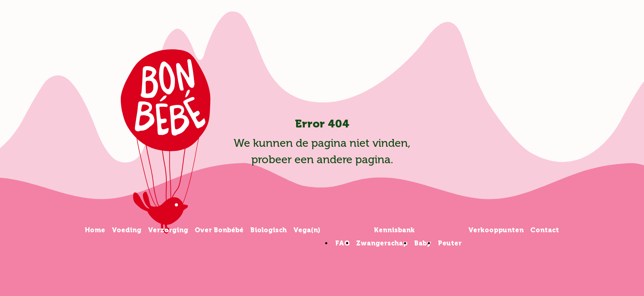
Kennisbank (394, 230)
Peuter (450, 243)
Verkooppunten (496, 230)
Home (95, 230)
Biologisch (268, 230)
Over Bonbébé (219, 230)
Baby (423, 243)
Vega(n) (307, 230)
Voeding (126, 230)
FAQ (342, 243)
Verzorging (168, 230)
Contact (545, 230)
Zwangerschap (382, 243)
